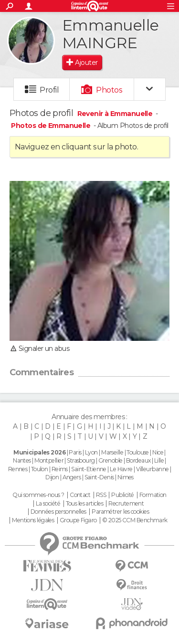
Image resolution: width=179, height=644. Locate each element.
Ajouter (86, 63)
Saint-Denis (99, 477)
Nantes (22, 460)
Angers (72, 477)
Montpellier (49, 460)
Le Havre (121, 469)
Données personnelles (58, 512)
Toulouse (138, 452)
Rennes (18, 469)
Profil (49, 90)
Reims (60, 469)
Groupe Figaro (78, 520)
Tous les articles (84, 504)
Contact (80, 495)
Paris (75, 452)
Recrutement (126, 504)
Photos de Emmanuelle (51, 126)
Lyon (91, 452)
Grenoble (111, 460)
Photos (109, 90)
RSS (101, 495)
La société (48, 504)
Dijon (52, 477)
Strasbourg (81, 460)
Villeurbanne (152, 469)
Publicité (122, 495)
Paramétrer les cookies (120, 512)
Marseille (112, 452)
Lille (159, 460)
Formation (153, 495)
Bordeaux (138, 460)
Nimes (126, 477)
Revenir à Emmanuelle (116, 114)
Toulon (40, 469)
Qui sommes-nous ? (38, 495)
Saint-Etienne (89, 469)
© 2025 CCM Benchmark (135, 520)
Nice (158, 452)
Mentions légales (33, 520)
